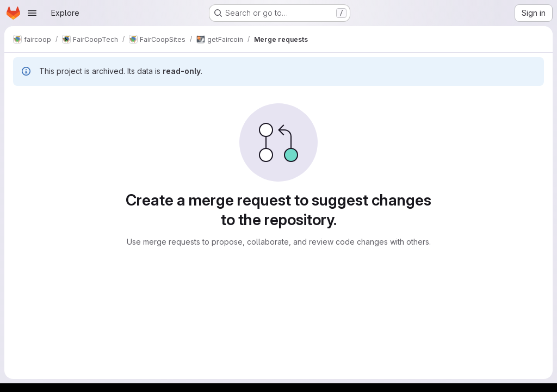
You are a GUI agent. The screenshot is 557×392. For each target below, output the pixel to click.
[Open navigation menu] (32, 13)
